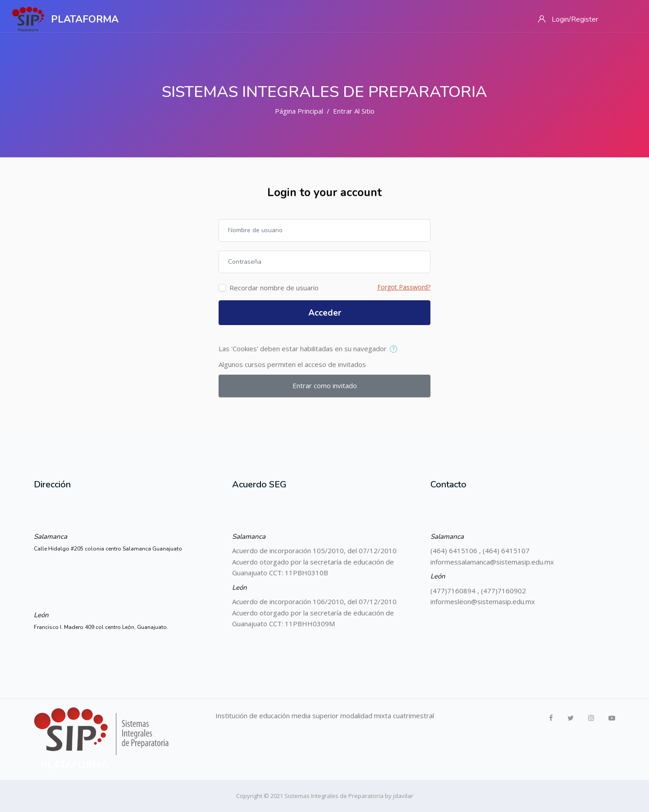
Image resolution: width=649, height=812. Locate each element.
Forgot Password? (404, 287)
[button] (395, 349)
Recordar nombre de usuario (274, 288)
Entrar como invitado (325, 385)
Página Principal (299, 111)
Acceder (325, 313)
